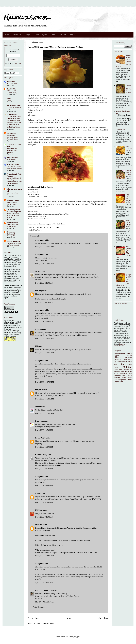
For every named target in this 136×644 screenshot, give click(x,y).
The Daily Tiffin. (59, 224)
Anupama (39, 329)
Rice (124, 375)
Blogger (77, 637)
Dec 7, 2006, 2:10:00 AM (44, 283)
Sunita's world (12, 115)
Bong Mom (39, 421)
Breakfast (117, 355)
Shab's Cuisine (12, 223)
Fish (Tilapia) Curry (129, 148)
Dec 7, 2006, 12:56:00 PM (45, 413)
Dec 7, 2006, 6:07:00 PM (44, 503)
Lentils (116, 367)
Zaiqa (9, 98)
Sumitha (38, 407)
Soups (124, 378)
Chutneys (128, 357)
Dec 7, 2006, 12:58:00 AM (45, 264)
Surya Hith (39, 390)
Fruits (116, 364)
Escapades (11, 82)
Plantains (123, 373)
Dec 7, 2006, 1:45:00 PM (44, 430)
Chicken (117, 357)
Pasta (123, 371)
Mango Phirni (11, 204)
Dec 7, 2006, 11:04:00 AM (45, 353)
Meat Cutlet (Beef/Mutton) (129, 223)
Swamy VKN (40, 438)
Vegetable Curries (125, 380)
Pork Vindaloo (12, 159)
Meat (121, 369)
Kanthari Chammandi (44, 214)
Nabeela (38, 493)
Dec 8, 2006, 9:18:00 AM (44, 517)
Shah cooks (40, 525)
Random (117, 375)
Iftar (35, 230)
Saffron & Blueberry (14, 241)
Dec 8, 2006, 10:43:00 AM (45, 556)
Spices (130, 378)
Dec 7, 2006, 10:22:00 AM (45, 338)
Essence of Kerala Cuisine (121, 345)
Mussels (126, 370)
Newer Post (33, 618)
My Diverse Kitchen (14, 106)
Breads (129, 353)
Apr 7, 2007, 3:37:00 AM (44, 583)
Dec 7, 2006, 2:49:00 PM (44, 469)
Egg (115, 362)
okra (125, 382)
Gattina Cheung (41, 455)
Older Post (103, 618)
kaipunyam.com (13, 158)
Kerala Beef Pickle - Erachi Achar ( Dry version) (13, 215)
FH (36, 346)
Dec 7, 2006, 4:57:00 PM (44, 486)
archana (38, 271)
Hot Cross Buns (12, 83)
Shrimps (129, 375)
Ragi (130, 373)
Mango (116, 370)
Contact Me (17, 35)
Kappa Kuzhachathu (41, 219)
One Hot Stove (12, 89)
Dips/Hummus (127, 359)
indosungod (40, 291)
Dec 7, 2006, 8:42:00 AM (44, 322)
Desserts (118, 359)
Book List (63, 35)
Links (53, 35)
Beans (116, 353)
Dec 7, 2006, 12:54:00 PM (45, 399)
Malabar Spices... (28, 18)
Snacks (40, 230)
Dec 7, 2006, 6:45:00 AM (44, 302)
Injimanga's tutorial (80, 120)
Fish (130, 362)
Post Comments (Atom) (46, 623)
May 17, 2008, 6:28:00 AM (45, 602)
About (9, 100)
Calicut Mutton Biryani (129, 173)
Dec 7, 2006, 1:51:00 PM (44, 447)
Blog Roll (73, 35)
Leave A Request (41, 35)
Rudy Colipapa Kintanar (45, 590)
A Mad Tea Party (13, 165)
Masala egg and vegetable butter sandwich (12, 150)
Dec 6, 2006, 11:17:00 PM (44, 247)
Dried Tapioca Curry (62, 214)
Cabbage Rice (12, 236)
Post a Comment (39, 607)
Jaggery (129, 364)
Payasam (128, 371)
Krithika (39, 510)
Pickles (116, 373)
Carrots (129, 355)
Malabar (127, 367)
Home (7, 35)
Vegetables (118, 382)
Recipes (28, 35)
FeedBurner (18, 63)
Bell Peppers (122, 353)
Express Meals (122, 362)
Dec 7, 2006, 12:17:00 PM (45, 382)
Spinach (116, 380)
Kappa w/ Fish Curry (39, 216)
